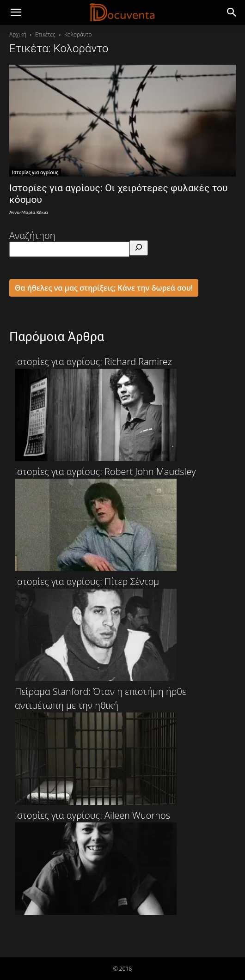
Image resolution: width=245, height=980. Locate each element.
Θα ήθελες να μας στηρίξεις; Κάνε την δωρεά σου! (104, 288)
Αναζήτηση (32, 235)
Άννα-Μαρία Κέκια (29, 212)
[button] (232, 12)
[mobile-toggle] (16, 12)
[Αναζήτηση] (139, 248)
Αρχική (18, 34)
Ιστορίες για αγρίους (35, 172)
